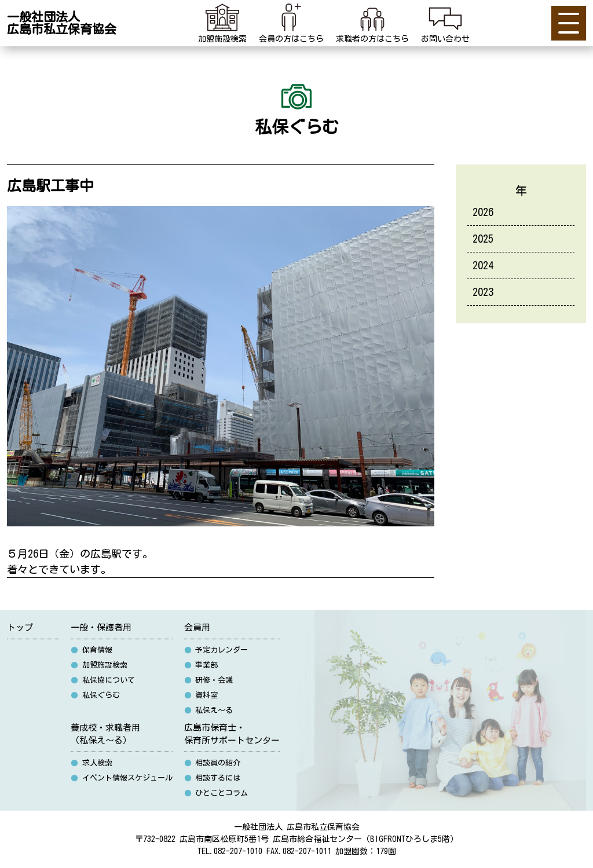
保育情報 (91, 650)
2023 (483, 292)
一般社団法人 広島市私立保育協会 (297, 827)
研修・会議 (209, 680)
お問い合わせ (445, 21)
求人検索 (91, 763)
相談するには (213, 778)
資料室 (201, 695)
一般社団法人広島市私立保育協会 (62, 23)
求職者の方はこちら (372, 21)
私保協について (103, 680)
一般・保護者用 (101, 627)
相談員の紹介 (213, 763)
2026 (483, 212)
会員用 (197, 627)
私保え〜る (209, 710)
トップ (20, 627)
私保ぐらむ (95, 695)
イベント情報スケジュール (122, 778)
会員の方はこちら (291, 21)
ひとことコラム (216, 793)
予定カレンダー (216, 650)
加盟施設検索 (222, 21)
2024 (483, 265)
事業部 (201, 665)
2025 (483, 239)
